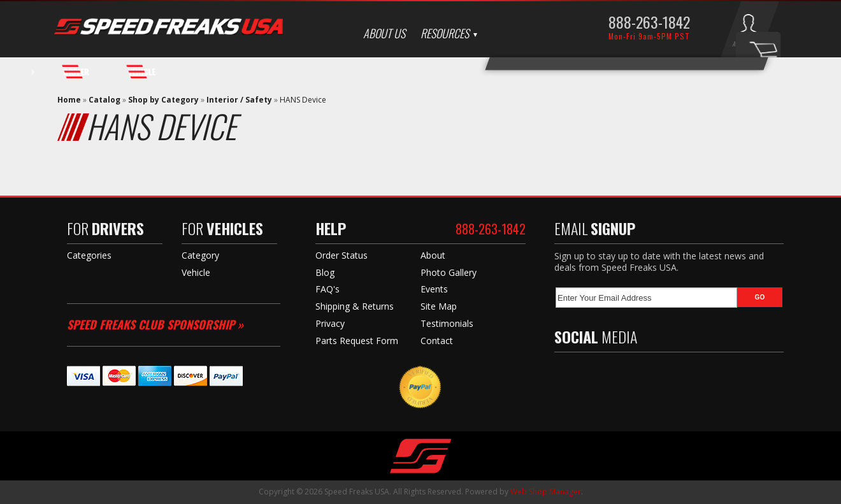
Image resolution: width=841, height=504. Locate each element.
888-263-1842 (649, 22)
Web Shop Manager (546, 492)
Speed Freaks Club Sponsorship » (155, 324)
